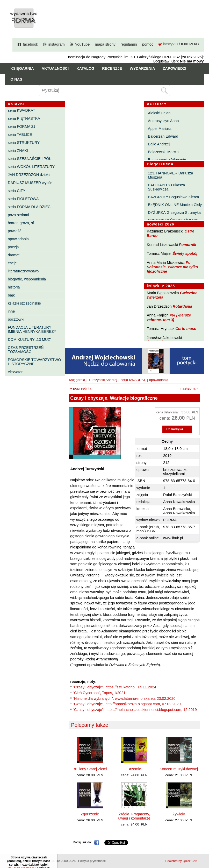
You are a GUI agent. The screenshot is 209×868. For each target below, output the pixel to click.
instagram (57, 44)
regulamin (129, 44)
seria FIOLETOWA (23, 199)
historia (14, 287)
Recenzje (112, 68)
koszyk (169, 44)
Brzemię (134, 769)
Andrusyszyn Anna (163, 121)
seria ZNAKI (18, 151)
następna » (189, 388)
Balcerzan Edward (163, 136)
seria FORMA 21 (21, 126)
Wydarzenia (142, 68)
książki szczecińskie (24, 303)
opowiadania (18, 239)
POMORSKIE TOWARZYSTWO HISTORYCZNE (34, 362)
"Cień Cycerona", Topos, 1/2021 (99, 693)
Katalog (85, 68)
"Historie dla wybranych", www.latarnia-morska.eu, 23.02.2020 (124, 698)
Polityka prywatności (92, 861)
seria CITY (17, 191)
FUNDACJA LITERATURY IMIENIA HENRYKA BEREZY (32, 329)
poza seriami (18, 215)
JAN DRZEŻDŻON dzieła (29, 175)
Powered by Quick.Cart (181, 861)
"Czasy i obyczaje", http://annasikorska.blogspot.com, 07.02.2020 (127, 704)
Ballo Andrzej (159, 144)
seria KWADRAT (21, 110)
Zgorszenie (90, 814)
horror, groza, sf (21, 223)
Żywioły (179, 814)
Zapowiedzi (175, 68)
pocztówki (16, 319)
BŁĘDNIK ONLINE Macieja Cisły (175, 205)
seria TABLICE (20, 135)
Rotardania (182, 306)
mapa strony (105, 44)
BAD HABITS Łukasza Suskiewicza (166, 187)
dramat (14, 255)
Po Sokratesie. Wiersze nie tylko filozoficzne (172, 267)
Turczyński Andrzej (103, 380)
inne (11, 311)
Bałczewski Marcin (163, 152)
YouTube (82, 44)
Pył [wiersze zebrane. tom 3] (169, 317)
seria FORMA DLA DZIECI (30, 207)
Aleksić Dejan (159, 113)
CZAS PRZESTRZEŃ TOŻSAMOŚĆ (26, 350)
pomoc (148, 44)
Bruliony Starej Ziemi (90, 769)
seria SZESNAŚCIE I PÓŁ (29, 159)
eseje (12, 263)
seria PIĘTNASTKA (24, 118)
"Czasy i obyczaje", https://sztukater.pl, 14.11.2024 (114, 687)
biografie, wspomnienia (27, 279)
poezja (13, 247)
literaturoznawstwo (23, 271)
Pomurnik (188, 245)
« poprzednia (81, 388)
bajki (12, 295)
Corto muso (186, 329)
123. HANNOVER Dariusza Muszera (170, 175)
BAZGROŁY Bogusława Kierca (173, 197)
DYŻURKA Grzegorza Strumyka (174, 213)
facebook (30, 44)
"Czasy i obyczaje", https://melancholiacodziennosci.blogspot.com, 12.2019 (135, 710)
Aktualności (55, 68)
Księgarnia (22, 68)
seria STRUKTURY (24, 143)
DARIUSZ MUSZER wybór (30, 183)
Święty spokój (185, 253)
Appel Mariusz (160, 129)
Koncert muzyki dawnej (179, 769)
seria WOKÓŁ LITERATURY (31, 167)
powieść (15, 231)
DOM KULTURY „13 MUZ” (30, 340)
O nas (16, 79)
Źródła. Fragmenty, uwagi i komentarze (134, 816)
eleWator (15, 372)
